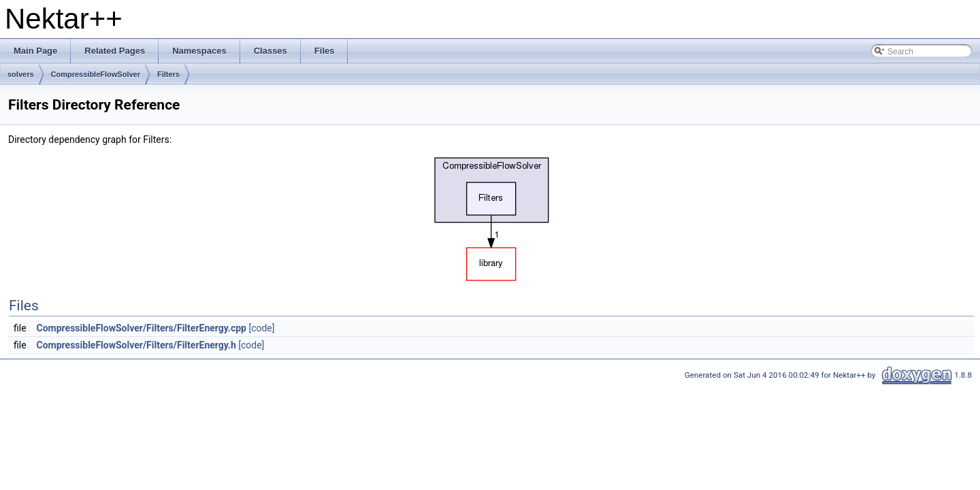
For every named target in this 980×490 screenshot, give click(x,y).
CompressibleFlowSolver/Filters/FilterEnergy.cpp (142, 328)
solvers (21, 74)
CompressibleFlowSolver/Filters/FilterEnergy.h (136, 345)
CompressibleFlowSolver (96, 74)
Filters (168, 74)
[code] (261, 328)
